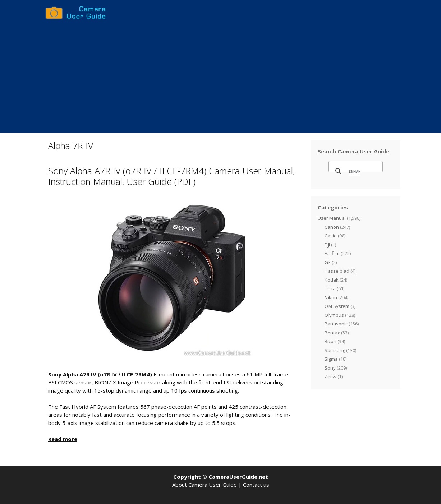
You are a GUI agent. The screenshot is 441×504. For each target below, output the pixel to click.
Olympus (334, 315)
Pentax (332, 333)
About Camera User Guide (205, 485)
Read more (63, 439)
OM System (337, 306)
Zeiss (330, 376)
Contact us (256, 485)
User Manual (332, 218)
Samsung (335, 350)
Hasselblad (337, 271)
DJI (327, 245)
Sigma (331, 359)
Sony (330, 368)
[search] (354, 171)
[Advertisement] (221, 79)
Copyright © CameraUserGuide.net (221, 477)
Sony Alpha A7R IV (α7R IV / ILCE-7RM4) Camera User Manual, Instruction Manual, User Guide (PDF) (171, 176)
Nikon (331, 297)
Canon (332, 227)
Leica (330, 288)
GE (328, 262)
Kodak (332, 280)
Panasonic (336, 324)
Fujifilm (332, 253)
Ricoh (330, 341)
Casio (331, 236)
